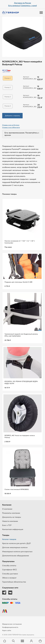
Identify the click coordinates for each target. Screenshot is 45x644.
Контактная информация (13, 529)
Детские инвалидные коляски (15, 547)
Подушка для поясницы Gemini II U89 (18, 282)
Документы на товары (12, 517)
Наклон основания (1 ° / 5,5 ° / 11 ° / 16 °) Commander (20, 242)
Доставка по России (22, 3)
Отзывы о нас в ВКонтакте (11, 127)
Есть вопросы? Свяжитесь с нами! (23, 6)
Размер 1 (8, 78)
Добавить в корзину (12, 116)
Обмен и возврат (9, 578)
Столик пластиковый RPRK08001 (17, 489)
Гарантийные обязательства (14, 582)
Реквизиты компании (11, 513)
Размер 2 (8, 87)
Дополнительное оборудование (16, 556)
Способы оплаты (9, 566)
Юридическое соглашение (12, 624)
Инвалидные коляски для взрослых (17, 552)
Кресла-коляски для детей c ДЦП (16, 543)
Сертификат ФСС (10, 570)
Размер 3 (8, 97)
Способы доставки (10, 574)
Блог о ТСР (7, 525)
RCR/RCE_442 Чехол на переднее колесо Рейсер (20, 436)
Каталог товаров (9, 539)
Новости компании (10, 521)
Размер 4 (8, 106)
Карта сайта (7, 630)
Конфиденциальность (10, 627)
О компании (7, 509)
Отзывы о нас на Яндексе (11, 125)
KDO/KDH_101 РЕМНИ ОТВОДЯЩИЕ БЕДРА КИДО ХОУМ (21, 382)
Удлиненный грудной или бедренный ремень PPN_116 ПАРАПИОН (21, 335)
